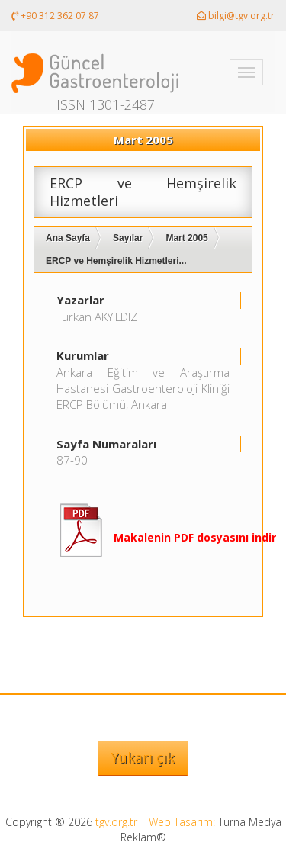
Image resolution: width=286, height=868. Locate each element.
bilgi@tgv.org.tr (236, 16)
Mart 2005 (186, 238)
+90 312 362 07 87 (55, 16)
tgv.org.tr (116, 822)
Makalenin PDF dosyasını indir (195, 537)
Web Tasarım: (182, 822)
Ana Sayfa (68, 238)
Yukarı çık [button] (143, 757)
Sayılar (128, 238)
